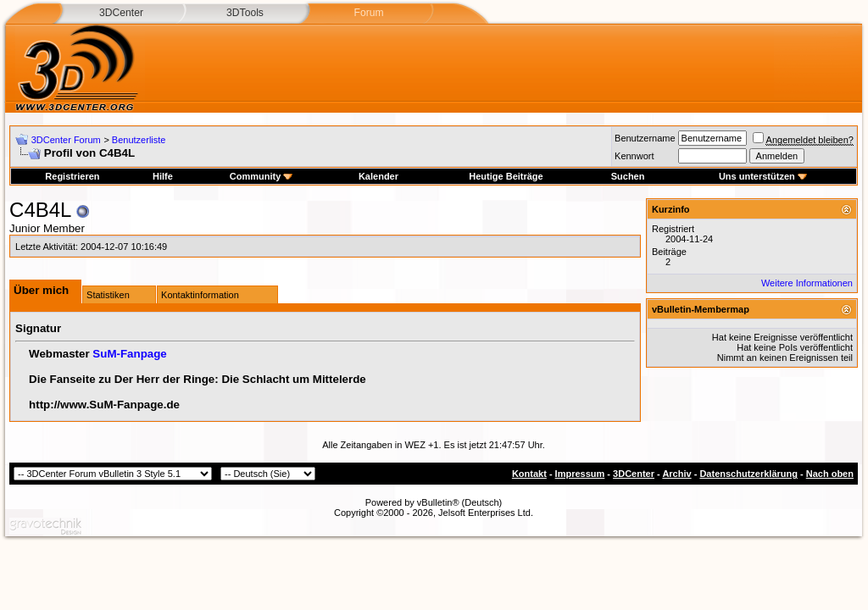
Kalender (378, 176)
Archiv (676, 474)
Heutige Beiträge (506, 176)
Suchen (628, 176)
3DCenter (121, 13)
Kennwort (634, 156)
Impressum (580, 474)
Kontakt (529, 474)
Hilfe (163, 176)
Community (262, 176)
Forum (368, 13)
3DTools (245, 13)
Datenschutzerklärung (748, 474)
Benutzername (645, 138)
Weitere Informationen (807, 283)
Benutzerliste (139, 140)
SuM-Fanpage (129, 354)
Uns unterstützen (763, 176)
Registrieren (72, 176)
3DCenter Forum (66, 140)
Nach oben (830, 474)
